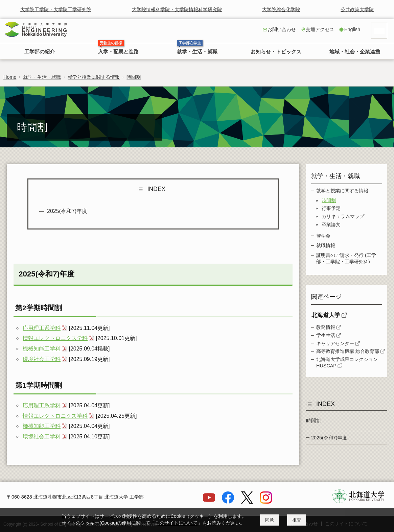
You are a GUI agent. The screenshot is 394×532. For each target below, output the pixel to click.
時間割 (134, 77)
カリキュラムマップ (343, 216)
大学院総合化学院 (281, 9)
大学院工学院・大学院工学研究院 (56, 9)
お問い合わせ (282, 29)
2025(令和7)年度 (67, 211)
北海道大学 (326, 315)
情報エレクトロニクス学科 (55, 338)
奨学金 (323, 236)
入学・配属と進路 (118, 52)
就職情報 (326, 245)
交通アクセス (320, 29)
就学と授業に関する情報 (94, 77)
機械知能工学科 (42, 349)
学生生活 (326, 335)
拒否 (297, 520)
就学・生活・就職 (197, 52)
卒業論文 (331, 224)
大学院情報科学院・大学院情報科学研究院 (177, 9)
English (352, 29)
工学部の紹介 (40, 52)
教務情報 (326, 327)
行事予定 (331, 208)
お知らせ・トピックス (276, 52)
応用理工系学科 (42, 328)
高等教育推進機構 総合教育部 (348, 351)
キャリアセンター (335, 343)
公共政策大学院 (357, 9)
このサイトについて (176, 523)
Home (10, 77)
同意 (270, 520)
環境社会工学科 (42, 359)
